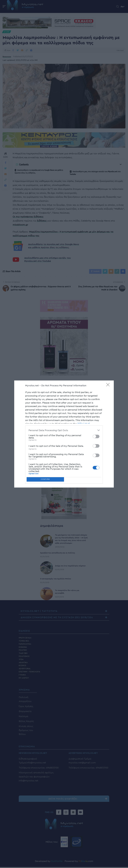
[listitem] (64, 430)
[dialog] (64, 434)
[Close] (109, 386)
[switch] (96, 436)
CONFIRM (45, 479)
